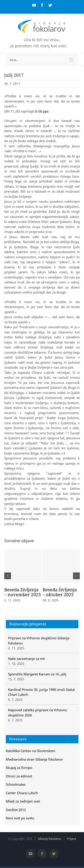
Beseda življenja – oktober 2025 (60, 592)
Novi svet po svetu (20, 818)
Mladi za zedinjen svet (23, 801)
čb (40, 111)
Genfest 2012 (16, 810)
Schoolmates (16, 784)
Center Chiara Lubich (22, 793)
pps (46, 111)
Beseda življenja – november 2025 (23, 592)
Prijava (71, 839)
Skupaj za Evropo (19, 768)
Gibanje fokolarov (50, 839)
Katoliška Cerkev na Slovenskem (31, 751)
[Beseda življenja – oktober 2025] (61, 566)
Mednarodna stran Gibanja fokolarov (34, 759)
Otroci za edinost (19, 776)
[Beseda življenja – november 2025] (23, 566)
